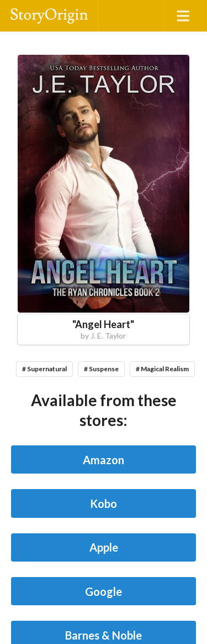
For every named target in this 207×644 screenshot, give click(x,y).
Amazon (104, 460)
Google (104, 591)
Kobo (104, 503)
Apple (104, 547)
